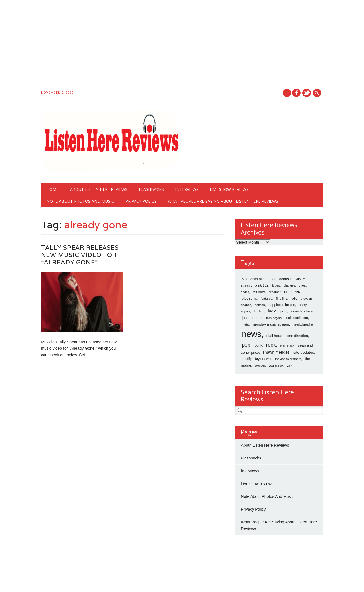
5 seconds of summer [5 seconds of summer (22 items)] (258, 279)
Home (53, 189)
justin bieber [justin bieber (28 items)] (252, 318)
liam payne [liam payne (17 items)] (274, 318)
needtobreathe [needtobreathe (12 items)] (303, 324)
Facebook (296, 93)
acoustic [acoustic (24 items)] (286, 279)
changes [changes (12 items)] (289, 285)
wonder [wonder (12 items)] (260, 365)
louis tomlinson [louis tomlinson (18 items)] (297, 318)
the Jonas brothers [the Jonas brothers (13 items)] (288, 359)
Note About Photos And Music (80, 201)
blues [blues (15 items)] (276, 285)
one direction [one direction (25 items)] (298, 336)
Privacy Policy (141, 201)
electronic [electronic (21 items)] (249, 299)
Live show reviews (229, 189)
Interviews (187, 189)
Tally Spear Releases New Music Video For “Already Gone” (80, 255)
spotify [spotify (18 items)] (247, 359)
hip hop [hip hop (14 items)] (259, 311)
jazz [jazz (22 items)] (284, 311)
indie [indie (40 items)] (272, 311)
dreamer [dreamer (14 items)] (275, 292)
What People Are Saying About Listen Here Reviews (223, 201)
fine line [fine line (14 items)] (282, 299)
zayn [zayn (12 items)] (290, 365)
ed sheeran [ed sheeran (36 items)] (294, 292)
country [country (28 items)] (259, 292)
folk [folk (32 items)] (294, 298)
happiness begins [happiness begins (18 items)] (282, 305)
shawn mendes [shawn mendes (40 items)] (276, 352)
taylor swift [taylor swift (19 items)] (263, 359)
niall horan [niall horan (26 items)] (275, 336)
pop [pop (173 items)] (246, 345)
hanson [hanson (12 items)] (260, 305)
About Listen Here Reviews (99, 189)
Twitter (307, 93)
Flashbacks (151, 189)
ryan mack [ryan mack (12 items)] (287, 345)
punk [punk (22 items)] (258, 345)
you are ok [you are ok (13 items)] (276, 365)
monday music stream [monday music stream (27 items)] (271, 324)
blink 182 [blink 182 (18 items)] (262, 285)
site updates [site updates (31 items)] (304, 352)
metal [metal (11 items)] (245, 324)
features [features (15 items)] (266, 299)
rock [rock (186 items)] (271, 345)
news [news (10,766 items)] (251, 334)
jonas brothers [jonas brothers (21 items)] (301, 311)
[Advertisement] (171, 46)
